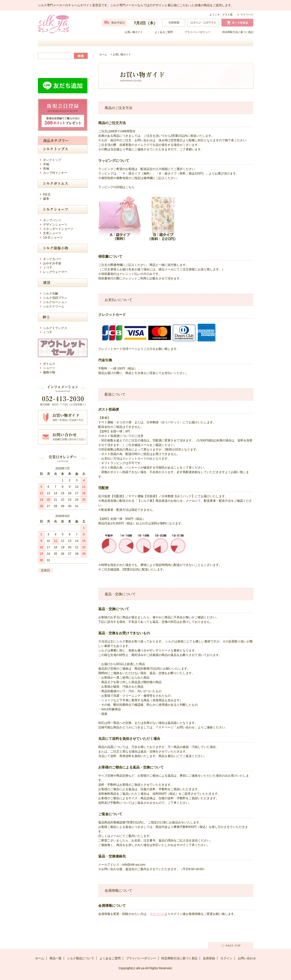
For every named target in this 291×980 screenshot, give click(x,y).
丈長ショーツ (52, 233)
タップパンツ (52, 220)
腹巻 (46, 199)
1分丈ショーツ (53, 237)
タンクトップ (52, 160)
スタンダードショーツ (58, 229)
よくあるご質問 (164, 32)
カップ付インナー (55, 173)
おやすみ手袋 (52, 263)
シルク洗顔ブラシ (55, 298)
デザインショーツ (55, 224)
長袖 (46, 168)
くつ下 (48, 268)
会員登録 (209, 958)
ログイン (226, 958)
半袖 (46, 164)
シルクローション (55, 302)
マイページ (247, 15)
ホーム (65, 42)
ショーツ (49, 368)
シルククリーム (54, 306)
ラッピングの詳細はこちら (116, 187)
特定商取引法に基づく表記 (238, 32)
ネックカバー (52, 259)
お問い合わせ (226, 42)
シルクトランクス (55, 328)
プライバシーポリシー (198, 32)
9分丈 (47, 194)
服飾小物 (49, 372)
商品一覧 (119, 42)
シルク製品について (173, 42)
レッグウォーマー (55, 272)
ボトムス (49, 364)
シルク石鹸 (51, 293)
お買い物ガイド (134, 32)
